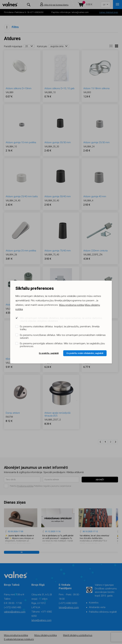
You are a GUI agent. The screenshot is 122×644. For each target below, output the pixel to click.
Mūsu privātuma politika (72, 305)
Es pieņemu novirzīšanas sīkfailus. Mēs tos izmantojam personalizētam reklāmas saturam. (63, 336)
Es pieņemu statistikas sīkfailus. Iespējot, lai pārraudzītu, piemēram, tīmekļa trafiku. (60, 328)
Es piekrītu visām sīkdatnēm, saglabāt (85, 353)
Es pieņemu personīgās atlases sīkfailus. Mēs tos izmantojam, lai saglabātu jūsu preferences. (62, 345)
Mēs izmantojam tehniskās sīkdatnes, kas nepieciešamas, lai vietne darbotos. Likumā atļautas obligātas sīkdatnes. (61, 320)
